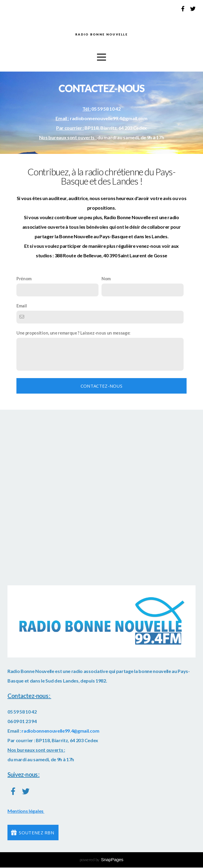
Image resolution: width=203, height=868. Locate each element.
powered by (101, 861)
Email (21, 307)
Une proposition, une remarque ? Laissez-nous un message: (73, 334)
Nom (106, 280)
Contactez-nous (101, 387)
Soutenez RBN (32, 834)
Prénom (24, 280)
